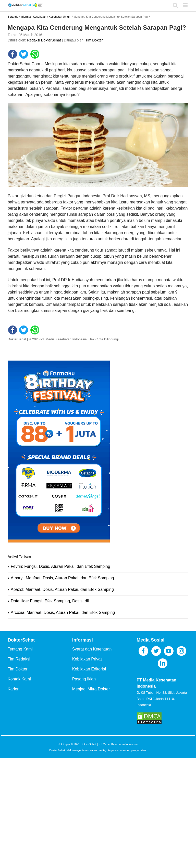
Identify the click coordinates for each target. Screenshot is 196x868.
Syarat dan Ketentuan (92, 649)
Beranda (13, 17)
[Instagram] (181, 651)
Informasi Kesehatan (34, 17)
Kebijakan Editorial (89, 669)
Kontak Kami (19, 679)
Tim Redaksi (19, 659)
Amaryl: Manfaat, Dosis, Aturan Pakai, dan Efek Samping (62, 578)
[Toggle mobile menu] (186, 5)
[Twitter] (156, 651)
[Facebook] (143, 651)
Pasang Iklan (84, 679)
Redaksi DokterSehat (44, 40)
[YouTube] (169, 651)
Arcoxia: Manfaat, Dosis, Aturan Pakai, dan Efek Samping (63, 612)
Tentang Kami (20, 649)
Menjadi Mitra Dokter (91, 689)
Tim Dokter (94, 40)
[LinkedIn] (163, 663)
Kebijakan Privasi (88, 659)
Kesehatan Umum (60, 17)
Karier (13, 689)
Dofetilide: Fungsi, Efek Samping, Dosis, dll (50, 601)
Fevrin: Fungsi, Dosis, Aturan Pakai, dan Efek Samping (60, 566)
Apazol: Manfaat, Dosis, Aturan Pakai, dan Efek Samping (62, 589)
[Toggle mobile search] (175, 5)
